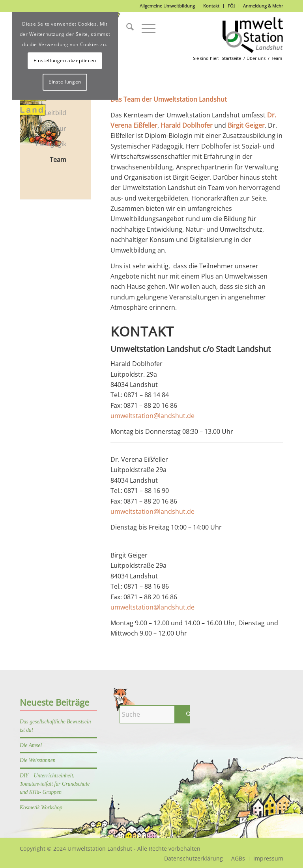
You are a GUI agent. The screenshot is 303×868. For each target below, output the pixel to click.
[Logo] (253, 35)
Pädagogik (51, 144)
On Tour (54, 128)
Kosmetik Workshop (41, 808)
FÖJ (231, 6)
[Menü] (145, 28)
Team (58, 160)
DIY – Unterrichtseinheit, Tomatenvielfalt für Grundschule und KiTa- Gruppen (55, 784)
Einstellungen (65, 82)
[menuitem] (126, 28)
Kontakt (211, 6)
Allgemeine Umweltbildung (167, 6)
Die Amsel (31, 745)
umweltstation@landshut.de (152, 416)
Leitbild (55, 113)
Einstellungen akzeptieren (65, 60)
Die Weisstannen (38, 760)
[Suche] (126, 28)
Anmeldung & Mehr (263, 6)
